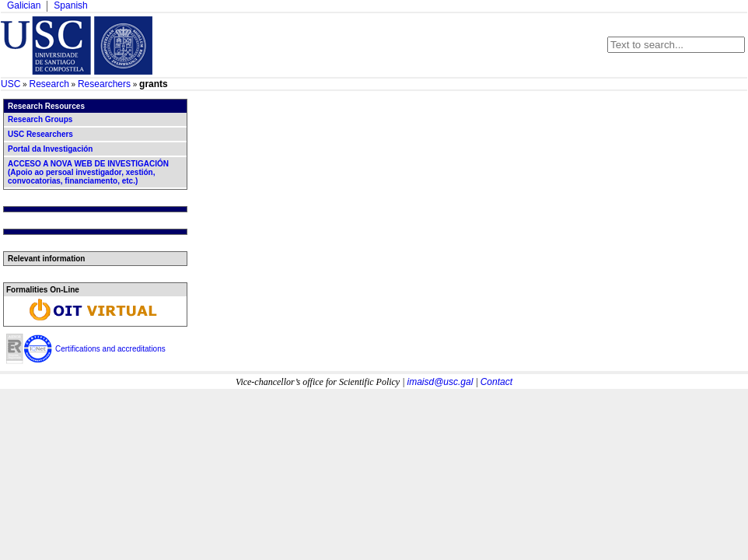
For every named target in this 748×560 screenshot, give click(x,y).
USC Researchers (40, 134)
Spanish (70, 5)
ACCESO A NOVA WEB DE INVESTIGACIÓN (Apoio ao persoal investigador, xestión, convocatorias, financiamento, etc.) (88, 172)
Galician (24, 5)
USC (10, 84)
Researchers (104, 84)
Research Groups (40, 119)
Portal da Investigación (50, 149)
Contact (496, 382)
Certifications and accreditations (110, 349)
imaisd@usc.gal (440, 382)
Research (49, 84)
